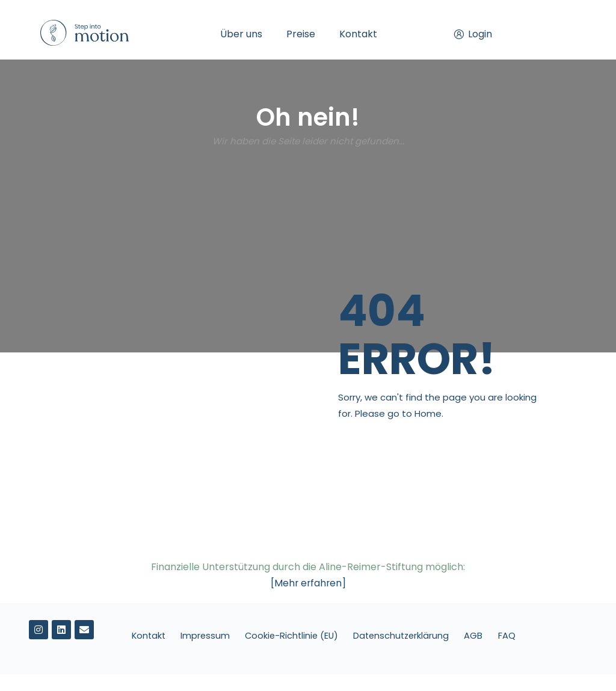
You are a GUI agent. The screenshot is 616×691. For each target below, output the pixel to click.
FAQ (323, 652)
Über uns (241, 34)
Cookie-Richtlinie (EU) (307, 635)
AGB (495, 635)
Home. (429, 413)
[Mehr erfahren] (308, 583)
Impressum (219, 635)
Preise (301, 34)
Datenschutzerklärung (420, 635)
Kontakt (358, 34)
